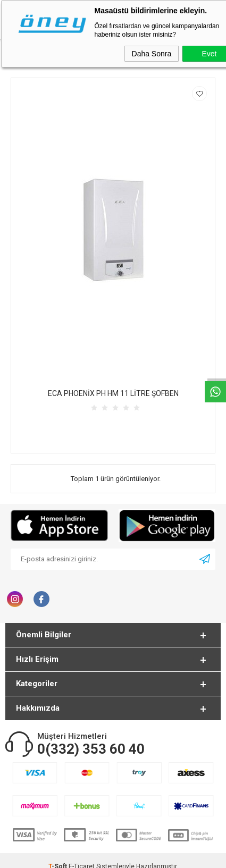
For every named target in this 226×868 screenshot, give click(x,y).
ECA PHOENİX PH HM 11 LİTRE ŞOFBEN (113, 393)
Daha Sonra (152, 54)
